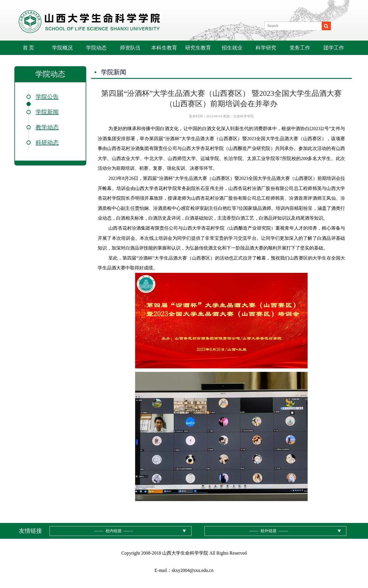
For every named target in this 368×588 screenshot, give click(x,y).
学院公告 (47, 97)
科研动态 (47, 142)
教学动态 (47, 127)
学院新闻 (47, 112)
